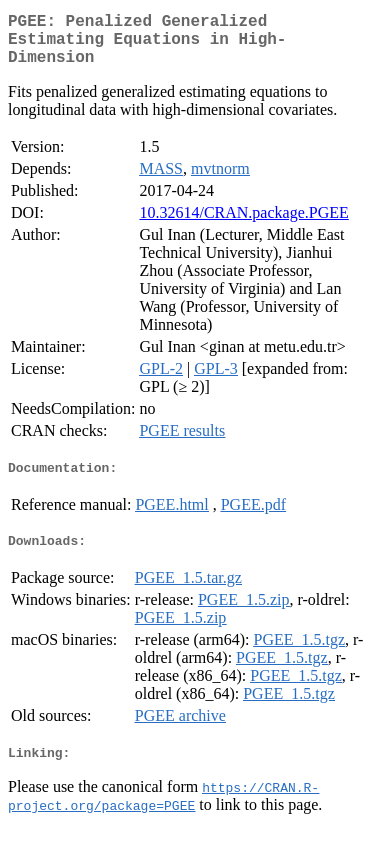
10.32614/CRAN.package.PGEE (243, 224)
